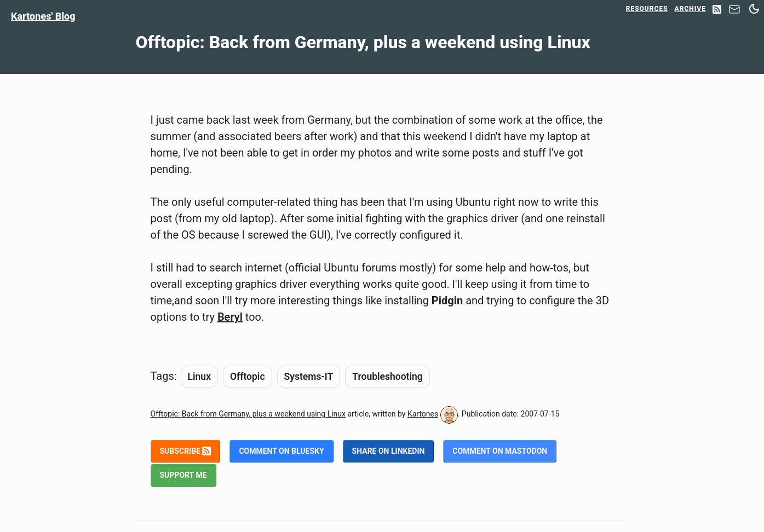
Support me (183, 475)
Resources (647, 9)
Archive (690, 9)
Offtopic (248, 377)
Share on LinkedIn (389, 451)
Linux (199, 377)
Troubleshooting (387, 377)
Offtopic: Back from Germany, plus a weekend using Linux (248, 414)
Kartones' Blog (43, 16)
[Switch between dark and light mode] (754, 9)
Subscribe (186, 451)
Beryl (230, 317)
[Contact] (734, 12)
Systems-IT (309, 377)
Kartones (423, 414)
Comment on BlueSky (281, 451)
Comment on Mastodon (500, 451)
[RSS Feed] (717, 10)
